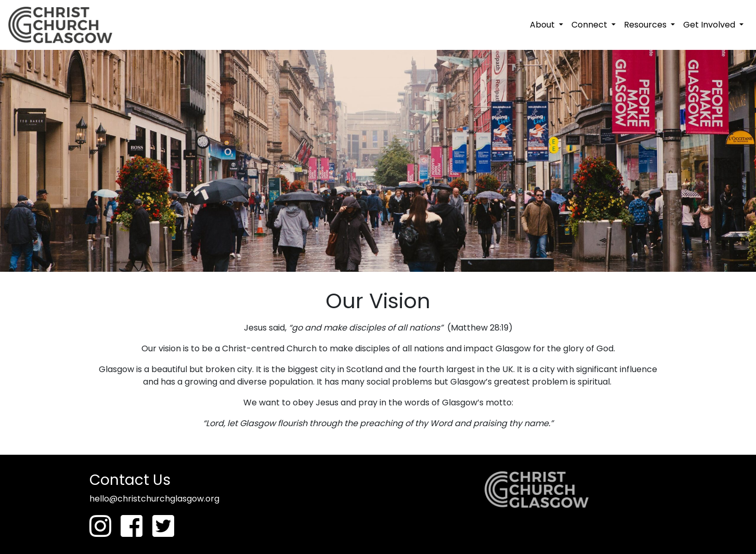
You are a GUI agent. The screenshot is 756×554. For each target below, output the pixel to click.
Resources (646, 25)
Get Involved (710, 25)
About (543, 25)
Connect (590, 25)
